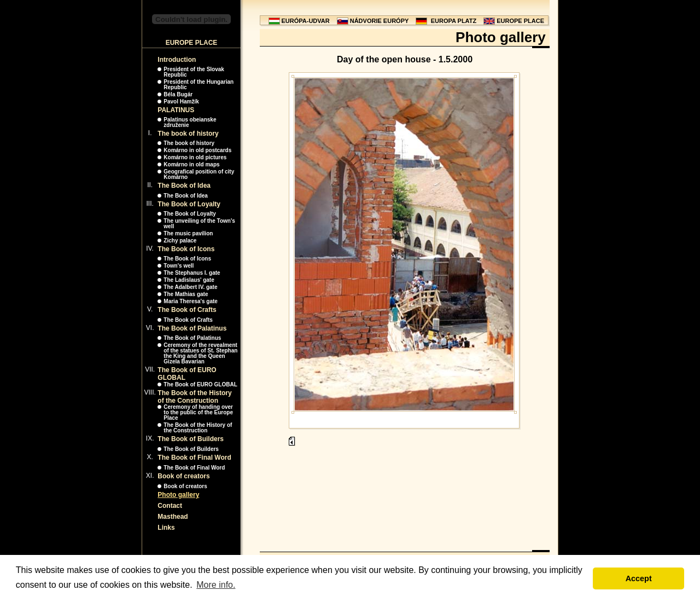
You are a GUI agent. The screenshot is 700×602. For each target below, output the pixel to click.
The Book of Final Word (194, 458)
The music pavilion (188, 233)
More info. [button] (216, 585)
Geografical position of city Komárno (199, 174)
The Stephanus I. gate (192, 273)
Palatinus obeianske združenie (190, 122)
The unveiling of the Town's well (199, 224)
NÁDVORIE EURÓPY (380, 21)
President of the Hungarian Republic (199, 85)
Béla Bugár (178, 94)
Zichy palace (180, 241)
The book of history (188, 134)
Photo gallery (178, 495)
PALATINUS (176, 110)
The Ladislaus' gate (189, 280)
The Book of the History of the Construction (194, 397)
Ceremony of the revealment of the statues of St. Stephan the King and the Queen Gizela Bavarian (200, 353)
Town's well (179, 266)
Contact (170, 506)
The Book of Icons (186, 249)
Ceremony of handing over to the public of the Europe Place (198, 412)
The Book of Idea (184, 186)
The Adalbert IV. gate (190, 287)
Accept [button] (639, 578)
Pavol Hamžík (181, 102)
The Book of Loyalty (189, 204)
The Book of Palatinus (192, 328)
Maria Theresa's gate (191, 301)
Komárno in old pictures (195, 157)
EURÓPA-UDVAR (306, 21)
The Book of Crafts (187, 310)
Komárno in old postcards (197, 150)
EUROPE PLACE (520, 21)
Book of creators (183, 476)
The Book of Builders (191, 439)
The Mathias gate (186, 294)
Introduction (177, 60)
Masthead (173, 517)
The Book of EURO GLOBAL (200, 384)
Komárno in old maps (191, 164)
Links (166, 528)
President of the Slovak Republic (194, 72)
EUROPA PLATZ (454, 21)
